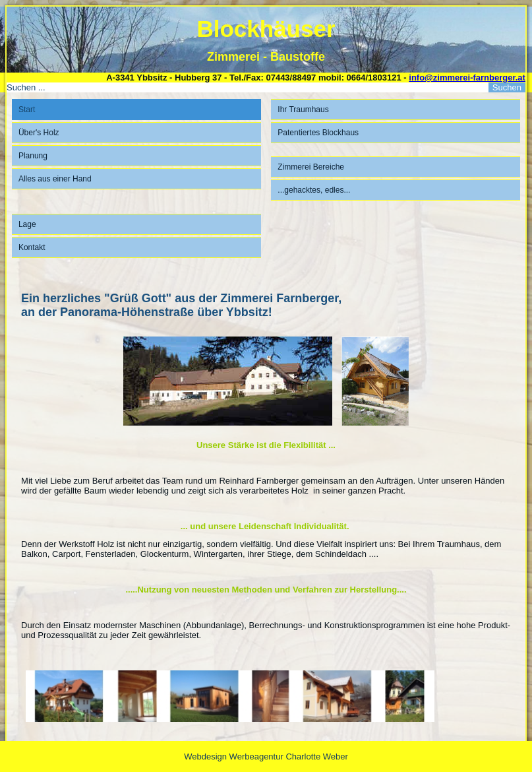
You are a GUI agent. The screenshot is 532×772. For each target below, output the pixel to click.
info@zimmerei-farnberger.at (467, 78)
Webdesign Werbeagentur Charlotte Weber (266, 756)
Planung (33, 156)
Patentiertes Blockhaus (318, 133)
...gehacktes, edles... (314, 190)
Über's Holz (39, 133)
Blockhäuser (266, 29)
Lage (27, 224)
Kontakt (32, 247)
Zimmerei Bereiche (311, 167)
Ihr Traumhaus (303, 110)
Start (27, 110)
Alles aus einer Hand (55, 179)
